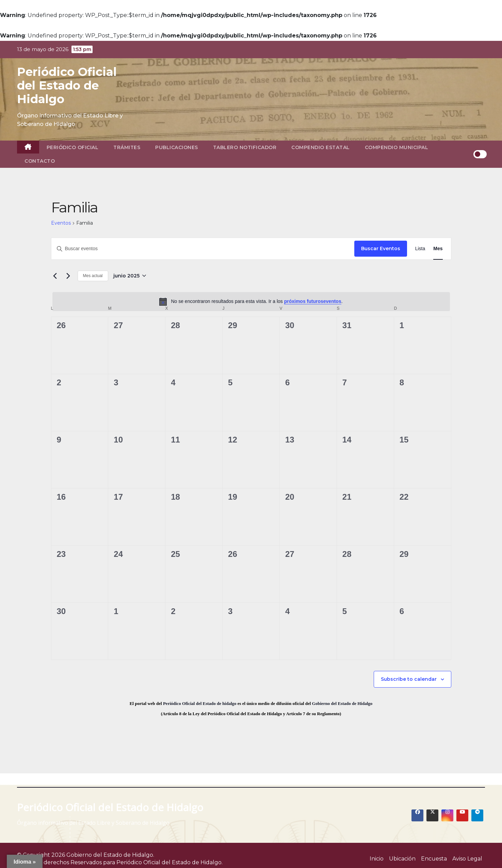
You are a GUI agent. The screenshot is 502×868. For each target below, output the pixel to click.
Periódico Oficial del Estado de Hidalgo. (169, 862)
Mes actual (93, 276)
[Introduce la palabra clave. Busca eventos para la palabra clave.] (203, 249)
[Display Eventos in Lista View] (420, 249)
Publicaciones (177, 147)
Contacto (40, 161)
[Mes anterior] (55, 276)
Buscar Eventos (381, 248)
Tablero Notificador (245, 147)
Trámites (127, 147)
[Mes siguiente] (68, 276)
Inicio (377, 859)
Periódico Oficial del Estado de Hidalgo (67, 85)
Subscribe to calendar (409, 679)
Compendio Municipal (397, 147)
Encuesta (434, 859)
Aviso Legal (467, 859)
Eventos (61, 223)
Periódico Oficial (73, 147)
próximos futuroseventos (313, 301)
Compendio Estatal (321, 147)
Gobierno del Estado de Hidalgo (342, 703)
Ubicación (402, 859)
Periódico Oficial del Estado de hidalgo (200, 703)
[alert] (251, 302)
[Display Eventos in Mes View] (438, 249)
